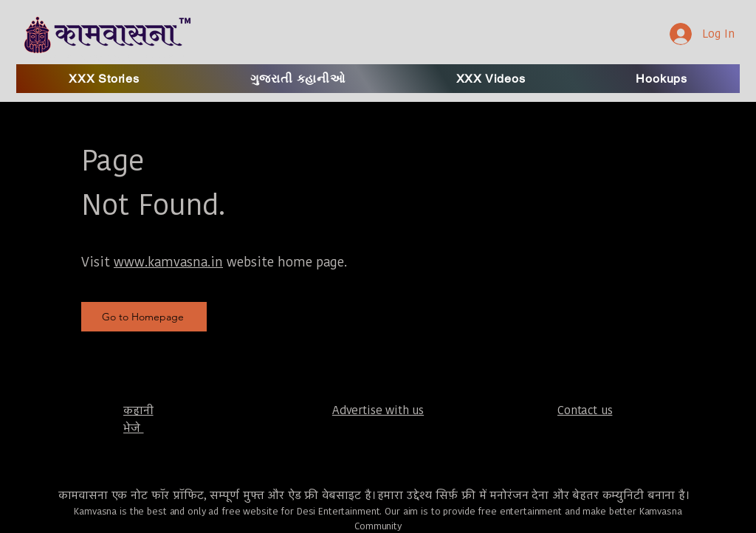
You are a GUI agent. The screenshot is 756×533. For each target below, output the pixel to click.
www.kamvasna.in (168, 262)
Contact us (585, 410)
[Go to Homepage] (144, 317)
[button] (491, 79)
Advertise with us (378, 410)
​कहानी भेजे (138, 419)
